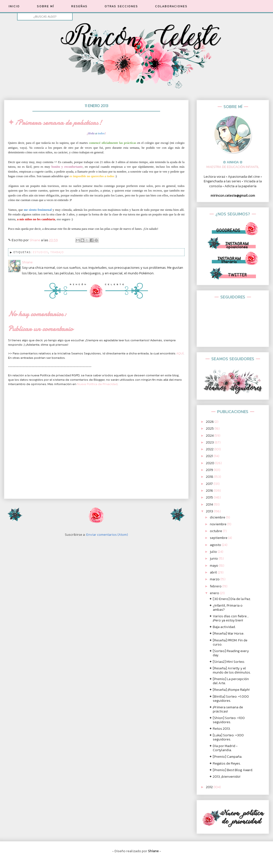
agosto (216, 545)
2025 (210, 429)
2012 (210, 787)
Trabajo (57, 252)
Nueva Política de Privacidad (97, 384)
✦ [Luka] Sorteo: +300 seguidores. (226, 737)
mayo (214, 566)
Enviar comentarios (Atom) (107, 535)
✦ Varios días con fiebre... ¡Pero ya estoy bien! (229, 618)
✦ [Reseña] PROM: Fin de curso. (228, 642)
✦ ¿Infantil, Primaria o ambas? (226, 608)
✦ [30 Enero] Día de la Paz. (230, 599)
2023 (210, 442)
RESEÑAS (79, 6)
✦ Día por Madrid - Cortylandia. (223, 748)
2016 (210, 491)
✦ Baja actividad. (222, 627)
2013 (210, 511)
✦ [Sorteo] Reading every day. (229, 653)
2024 (210, 436)
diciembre (218, 517)
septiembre (219, 538)
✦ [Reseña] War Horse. (227, 633)
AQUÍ (180, 353)
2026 (210, 422)
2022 (210, 449)
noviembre (219, 524)
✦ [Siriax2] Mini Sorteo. (227, 662)
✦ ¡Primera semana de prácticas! (226, 709)
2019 (210, 470)
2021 (210, 456)
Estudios (41, 252)
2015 (210, 497)
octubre (216, 531)
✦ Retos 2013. (220, 729)
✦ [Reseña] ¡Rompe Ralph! (229, 690)
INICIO (14, 6)
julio (214, 552)
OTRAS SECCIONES (121, 6)
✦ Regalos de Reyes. (225, 763)
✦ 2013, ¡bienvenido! (225, 777)
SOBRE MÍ (45, 6)
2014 (210, 504)
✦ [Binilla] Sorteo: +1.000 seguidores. (229, 699)
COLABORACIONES (171, 6)
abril (214, 572)
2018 (210, 477)
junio (214, 559)
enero (215, 593)
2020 (210, 463)
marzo (215, 579)
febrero (216, 586)
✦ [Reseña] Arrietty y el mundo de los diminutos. (230, 670)
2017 (210, 484)
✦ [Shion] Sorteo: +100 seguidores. (227, 720)
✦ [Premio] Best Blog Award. (231, 770)
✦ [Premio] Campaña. (226, 757)
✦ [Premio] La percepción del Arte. (229, 681)
